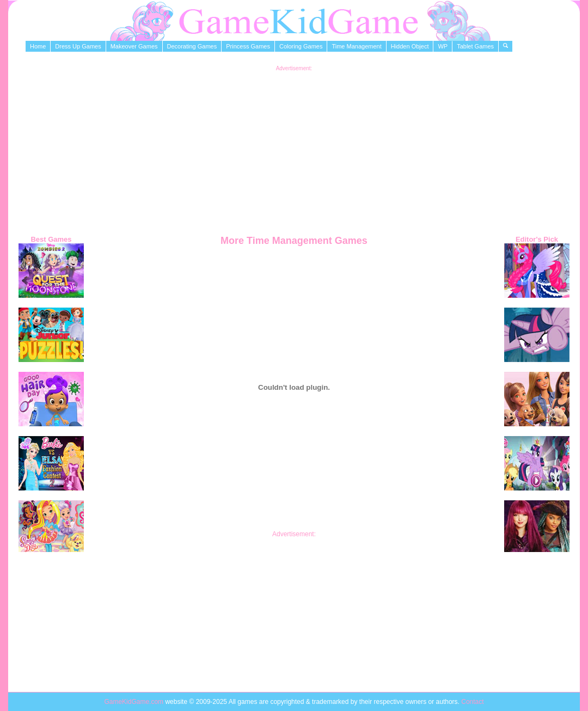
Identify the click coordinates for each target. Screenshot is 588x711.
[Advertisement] (294, 148)
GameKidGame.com (134, 702)
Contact (472, 702)
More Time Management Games (294, 241)
